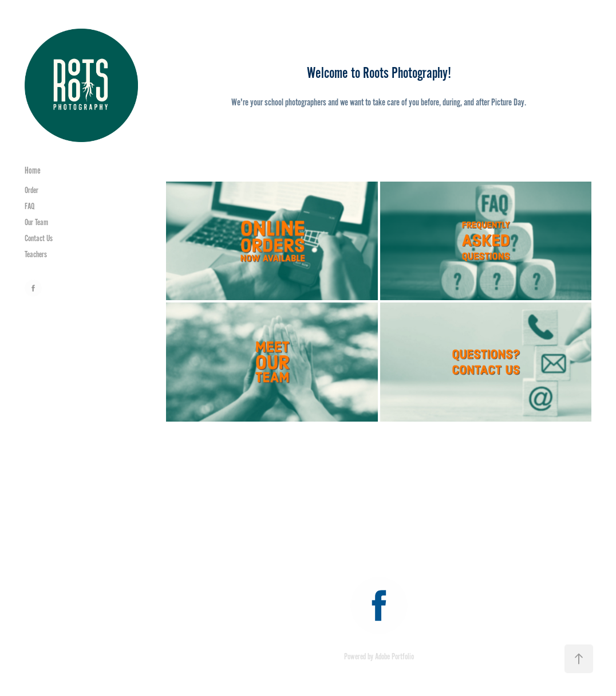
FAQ (29, 206)
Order (31, 190)
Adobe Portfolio (394, 656)
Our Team (36, 222)
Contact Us (39, 238)
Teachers (36, 254)
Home (33, 170)
